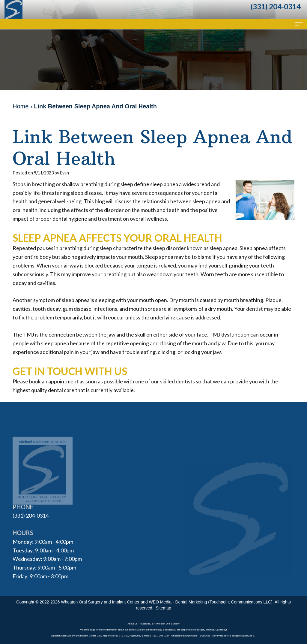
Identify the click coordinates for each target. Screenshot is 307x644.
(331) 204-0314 (31, 516)
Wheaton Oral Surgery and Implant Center (100, 602)
